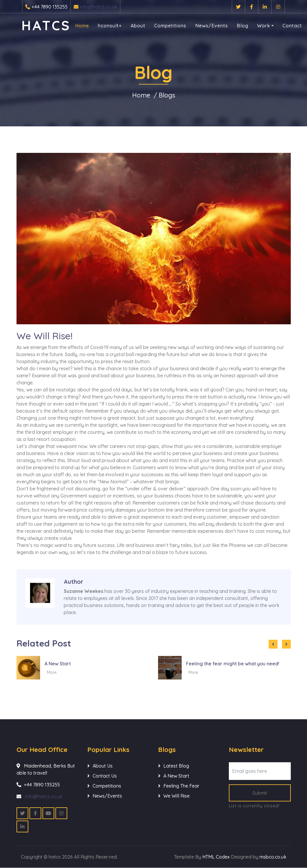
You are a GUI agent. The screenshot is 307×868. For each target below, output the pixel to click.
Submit (260, 793)
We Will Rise (177, 796)
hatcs (47, 25)
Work (264, 26)
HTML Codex (216, 857)
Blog (243, 26)
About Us (103, 766)
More (52, 672)
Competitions (171, 26)
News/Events (212, 26)
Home (83, 26)
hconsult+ (110, 26)
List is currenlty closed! (254, 806)
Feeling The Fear (181, 786)
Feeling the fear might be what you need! (233, 664)
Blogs (167, 95)
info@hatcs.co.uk (98, 7)
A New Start (58, 664)
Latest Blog (176, 766)
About (139, 26)
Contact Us (105, 776)
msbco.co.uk (273, 857)
